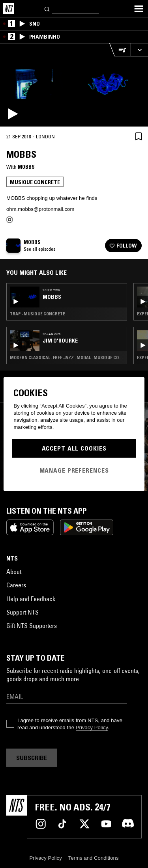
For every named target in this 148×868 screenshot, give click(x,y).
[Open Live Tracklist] (120, 50)
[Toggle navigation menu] (139, 9)
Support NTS (22, 612)
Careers (16, 585)
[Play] (74, 85)
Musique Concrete (35, 182)
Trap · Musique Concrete (37, 314)
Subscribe (32, 758)
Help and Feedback (31, 599)
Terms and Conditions (94, 858)
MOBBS (26, 167)
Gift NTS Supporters (32, 626)
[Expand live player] (139, 50)
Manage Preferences (74, 470)
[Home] (9, 9)
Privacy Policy (92, 727)
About (14, 572)
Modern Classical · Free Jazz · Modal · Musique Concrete (67, 358)
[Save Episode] (139, 136)
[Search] (47, 8)
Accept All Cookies (74, 448)
